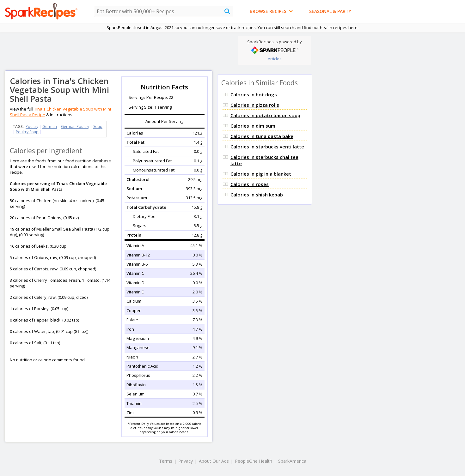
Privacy (186, 461)
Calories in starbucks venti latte (267, 147)
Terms (166, 461)
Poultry (32, 127)
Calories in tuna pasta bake (262, 136)
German (50, 127)
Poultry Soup (27, 132)
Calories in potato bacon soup (265, 115)
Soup (98, 127)
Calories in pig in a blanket (261, 174)
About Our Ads (214, 461)
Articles (275, 59)
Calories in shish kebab (257, 195)
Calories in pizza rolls (255, 105)
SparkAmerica (292, 461)
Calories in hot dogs (254, 94)
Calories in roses (250, 184)
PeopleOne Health (254, 461)
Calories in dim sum (253, 126)
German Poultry (75, 127)
